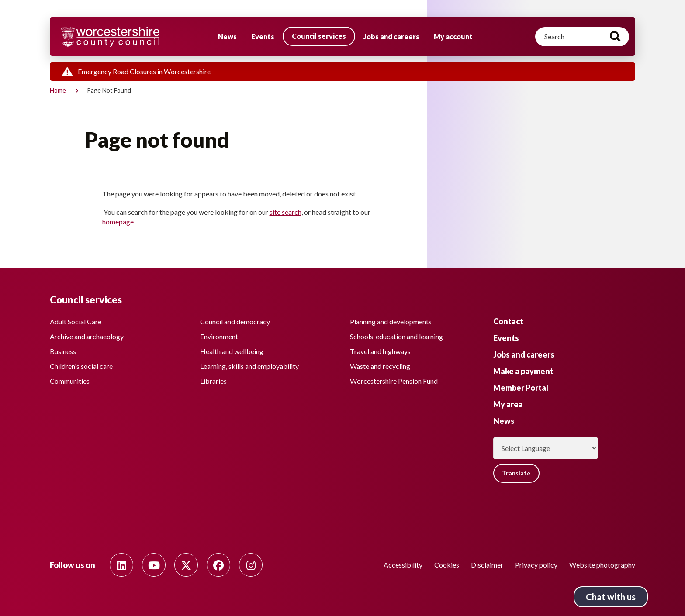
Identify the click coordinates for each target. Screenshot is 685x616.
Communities (70, 380)
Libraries (213, 380)
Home (58, 90)
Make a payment (523, 370)
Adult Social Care (76, 321)
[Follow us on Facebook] (218, 565)
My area (508, 403)
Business (63, 350)
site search (285, 212)
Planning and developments (391, 321)
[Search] (582, 37)
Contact (508, 320)
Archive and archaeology (87, 336)
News (227, 36)
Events (263, 36)
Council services (319, 36)
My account (453, 36)
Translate (517, 473)
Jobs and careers (391, 36)
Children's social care (81, 365)
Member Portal (521, 387)
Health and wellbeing (232, 350)
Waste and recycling (380, 365)
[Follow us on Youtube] (154, 565)
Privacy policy (536, 565)
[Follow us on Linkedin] (121, 565)
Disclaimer (487, 565)
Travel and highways (380, 350)
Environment (219, 336)
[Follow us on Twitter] (186, 565)
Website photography (602, 565)
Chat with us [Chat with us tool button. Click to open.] (611, 597)
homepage (118, 222)
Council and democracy (235, 321)
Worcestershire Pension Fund (394, 380)
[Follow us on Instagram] (251, 565)
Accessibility (403, 565)
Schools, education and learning (396, 336)
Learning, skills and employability (249, 365)
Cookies (447, 565)
